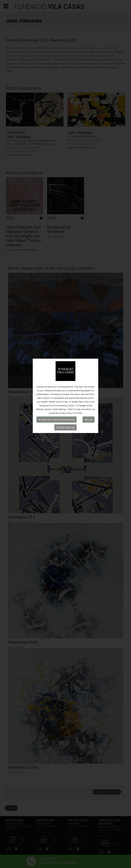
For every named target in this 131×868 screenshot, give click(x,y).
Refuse (89, 402)
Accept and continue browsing (57, 402)
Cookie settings (65, 410)
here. (80, 396)
